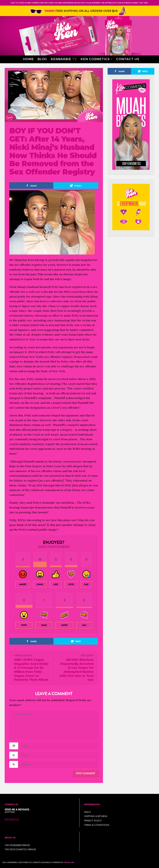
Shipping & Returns (96, 816)
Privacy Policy (93, 821)
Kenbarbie (64, 59)
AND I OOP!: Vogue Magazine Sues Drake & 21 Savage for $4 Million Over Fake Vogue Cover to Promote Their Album (31, 670)
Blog (42, 59)
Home (28, 59)
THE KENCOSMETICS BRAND (20, 849)
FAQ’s (87, 812)
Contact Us (128, 59)
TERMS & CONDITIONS (97, 825)
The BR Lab (69, 862)
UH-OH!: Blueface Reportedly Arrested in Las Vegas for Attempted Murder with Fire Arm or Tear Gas (76, 670)
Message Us (12, 819)
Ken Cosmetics (95, 59)
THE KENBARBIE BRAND (17, 845)
